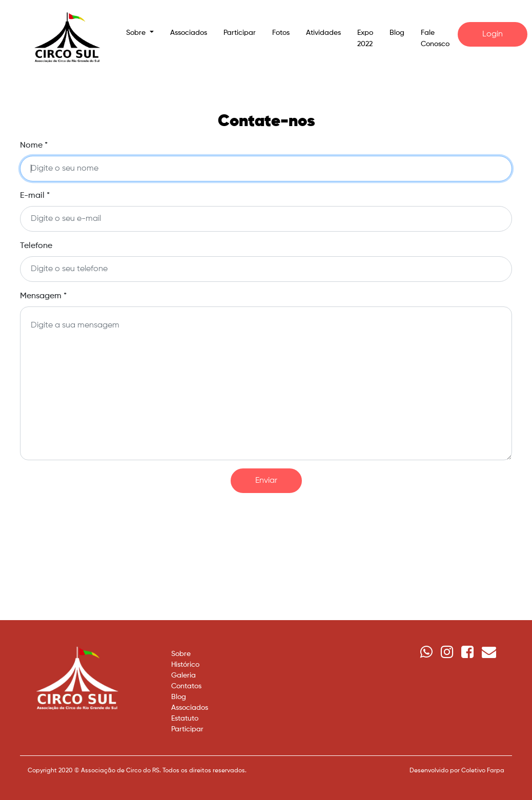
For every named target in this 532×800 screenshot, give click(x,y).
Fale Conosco (435, 38)
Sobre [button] (137, 33)
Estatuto (185, 719)
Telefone (36, 246)
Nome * (34, 146)
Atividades (323, 33)
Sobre (181, 654)
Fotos (281, 33)
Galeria (183, 675)
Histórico (185, 665)
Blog (397, 33)
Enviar (266, 481)
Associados (189, 33)
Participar (240, 33)
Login (493, 34)
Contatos (186, 686)
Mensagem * (43, 296)
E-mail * (35, 196)
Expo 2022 (365, 38)
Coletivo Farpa (483, 771)
